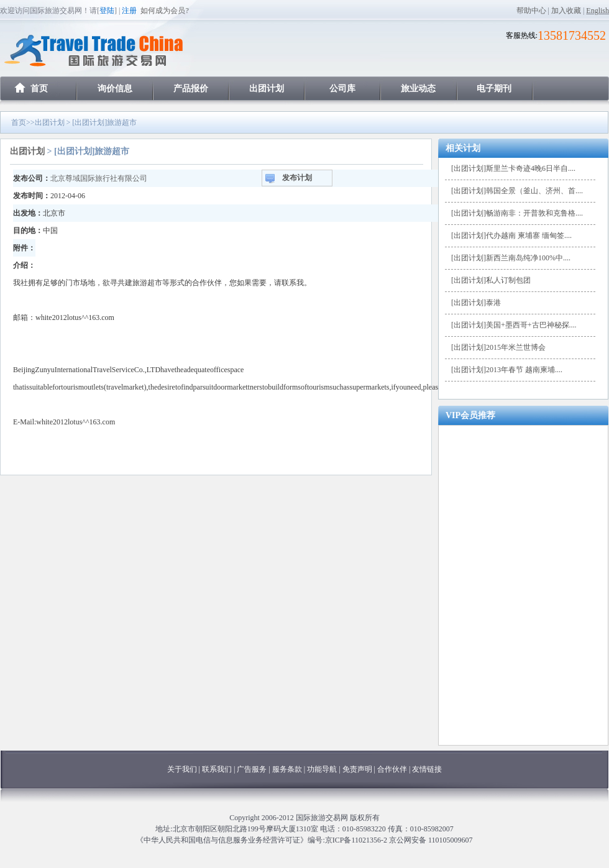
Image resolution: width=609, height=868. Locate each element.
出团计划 (267, 89)
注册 (129, 11)
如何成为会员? (164, 11)
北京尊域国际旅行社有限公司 (99, 178)
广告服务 (253, 769)
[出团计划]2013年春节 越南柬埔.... (507, 370)
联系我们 (217, 769)
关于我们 (182, 769)
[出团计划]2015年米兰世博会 (498, 347)
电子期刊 (494, 89)
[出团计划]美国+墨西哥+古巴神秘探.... (514, 325)
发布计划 (297, 178)
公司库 (342, 89)
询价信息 (115, 89)
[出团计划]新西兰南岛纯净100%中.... (511, 258)
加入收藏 (566, 11)
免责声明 (357, 769)
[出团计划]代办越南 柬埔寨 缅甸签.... (511, 235)
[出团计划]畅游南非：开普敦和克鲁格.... (517, 213)
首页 (39, 89)
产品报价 (191, 89)
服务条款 (287, 769)
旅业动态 (418, 89)
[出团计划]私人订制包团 (491, 280)
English (598, 11)
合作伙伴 (392, 769)
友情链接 (427, 769)
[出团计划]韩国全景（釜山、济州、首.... (517, 191)
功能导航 (323, 769)
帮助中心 (531, 11)
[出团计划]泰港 (476, 303)
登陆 (107, 11)
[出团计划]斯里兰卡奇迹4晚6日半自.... (513, 168)
